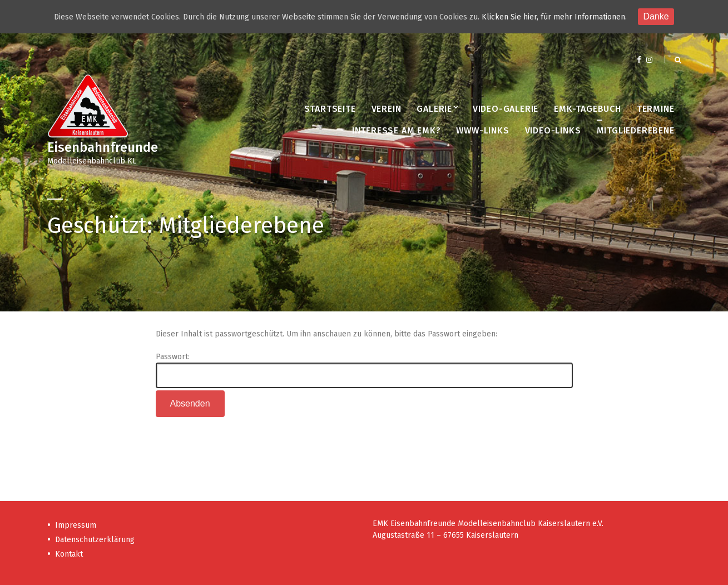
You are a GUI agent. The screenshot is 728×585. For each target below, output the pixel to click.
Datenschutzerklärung (95, 540)
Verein (387, 109)
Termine (656, 109)
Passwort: (364, 370)
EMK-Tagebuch (588, 109)
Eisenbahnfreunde (103, 147)
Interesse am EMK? (397, 130)
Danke (656, 16)
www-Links (482, 130)
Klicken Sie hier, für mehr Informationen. (554, 17)
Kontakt (69, 554)
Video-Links (553, 130)
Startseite (330, 109)
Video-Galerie (506, 109)
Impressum (76, 525)
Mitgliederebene (636, 130)
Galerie (434, 109)
